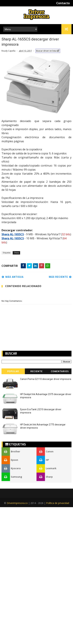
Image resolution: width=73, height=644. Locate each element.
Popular (13, 371)
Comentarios (60, 371)
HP (43, 460)
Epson (10, 460)
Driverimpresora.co (17, 503)
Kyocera (11, 468)
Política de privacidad (58, 503)
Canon (45, 452)
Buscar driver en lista (48, 51)
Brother (11, 452)
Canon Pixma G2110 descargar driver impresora (46, 379)
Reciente (36, 371)
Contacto (63, 3)
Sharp (16, 253)
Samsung (12, 477)
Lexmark (46, 468)
